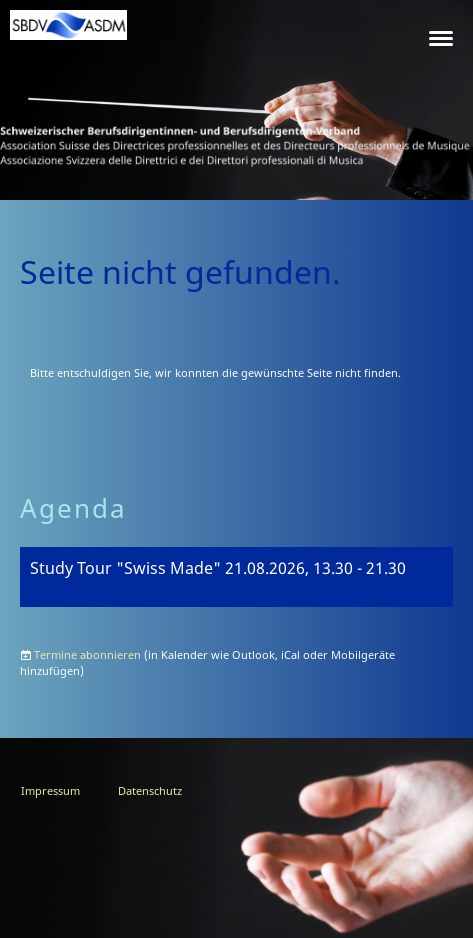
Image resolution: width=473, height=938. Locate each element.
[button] (236, 577)
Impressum (50, 790)
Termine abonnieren (87, 654)
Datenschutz (150, 790)
